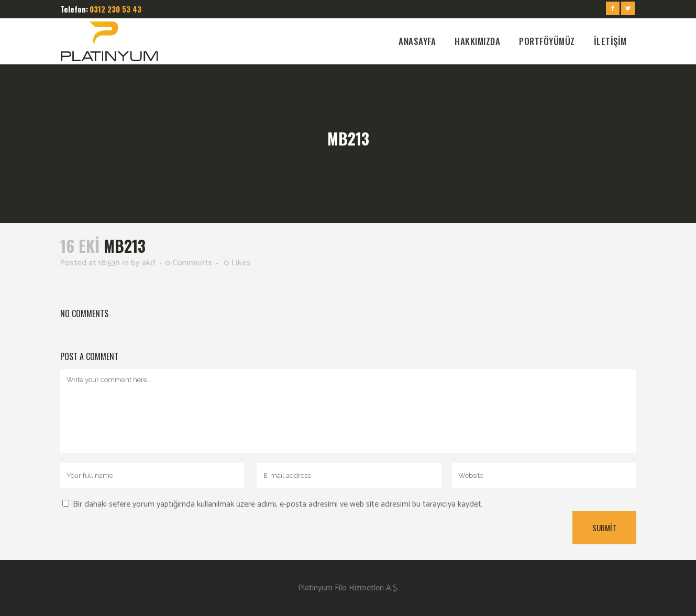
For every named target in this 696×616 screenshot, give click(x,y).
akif (149, 263)
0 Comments (189, 263)
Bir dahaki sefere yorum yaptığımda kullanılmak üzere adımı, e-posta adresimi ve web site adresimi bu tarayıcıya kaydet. (278, 504)
